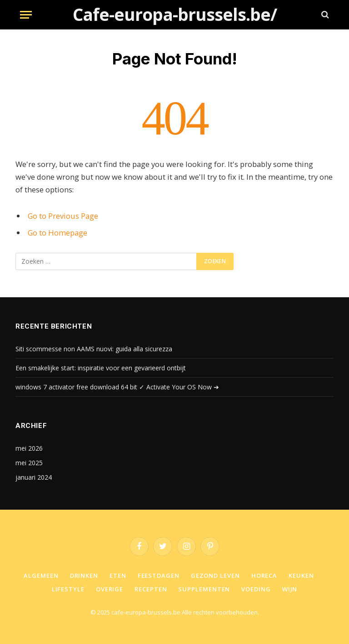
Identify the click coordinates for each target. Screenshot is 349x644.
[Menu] (26, 15)
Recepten (151, 589)
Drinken (84, 575)
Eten (118, 575)
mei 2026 (29, 448)
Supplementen (204, 589)
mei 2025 (29, 463)
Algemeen (41, 575)
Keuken (301, 575)
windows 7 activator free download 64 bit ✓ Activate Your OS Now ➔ (117, 387)
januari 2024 (34, 477)
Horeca (264, 575)
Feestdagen (159, 575)
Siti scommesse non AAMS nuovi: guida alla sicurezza (94, 349)
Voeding (256, 589)
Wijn (290, 589)
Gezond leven (215, 575)
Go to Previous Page (63, 216)
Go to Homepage (57, 233)
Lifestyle (68, 589)
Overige (110, 589)
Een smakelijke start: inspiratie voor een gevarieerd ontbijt (101, 368)
